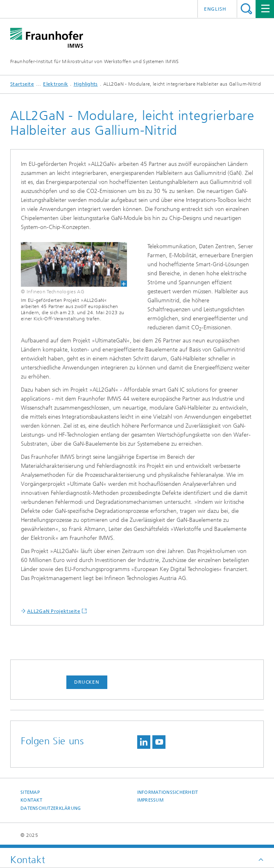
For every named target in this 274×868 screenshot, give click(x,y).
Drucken (87, 682)
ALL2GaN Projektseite (54, 611)
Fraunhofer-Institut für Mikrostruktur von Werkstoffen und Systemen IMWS (94, 61)
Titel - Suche (246, 9)
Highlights (86, 84)
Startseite (22, 84)
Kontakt (31, 800)
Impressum (150, 800)
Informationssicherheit (168, 792)
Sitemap (30, 792)
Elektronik (55, 84)
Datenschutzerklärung (51, 808)
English (215, 9)
